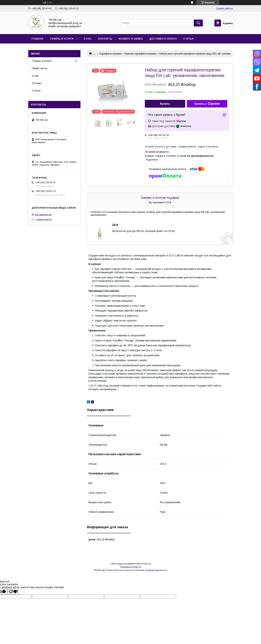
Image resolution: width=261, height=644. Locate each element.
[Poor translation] (13, 592)
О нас (88, 39)
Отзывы (37, 83)
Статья (188, 39)
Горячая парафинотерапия (140, 54)
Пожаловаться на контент (120, 570)
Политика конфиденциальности (151, 570)
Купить (165, 104)
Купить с (207, 104)
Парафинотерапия (110, 54)
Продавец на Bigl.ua (130, 567)
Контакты (105, 39)
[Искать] (198, 23)
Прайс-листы (40, 68)
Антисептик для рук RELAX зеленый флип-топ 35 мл (144, 231)
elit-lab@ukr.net (43, 215)
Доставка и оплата (163, 39)
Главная (37, 39)
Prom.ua (146, 564)
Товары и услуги (62, 39)
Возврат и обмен (131, 39)
